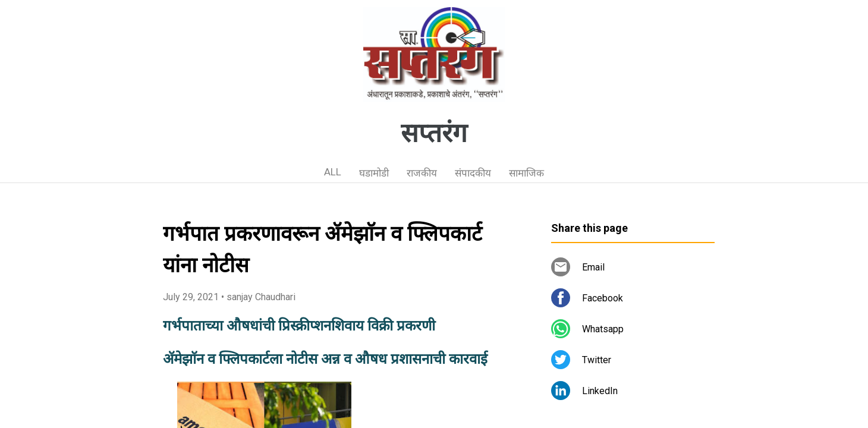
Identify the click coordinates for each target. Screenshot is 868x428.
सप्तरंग (434, 133)
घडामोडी (374, 173)
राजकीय (422, 173)
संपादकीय (473, 173)
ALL (333, 172)
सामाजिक (526, 173)
